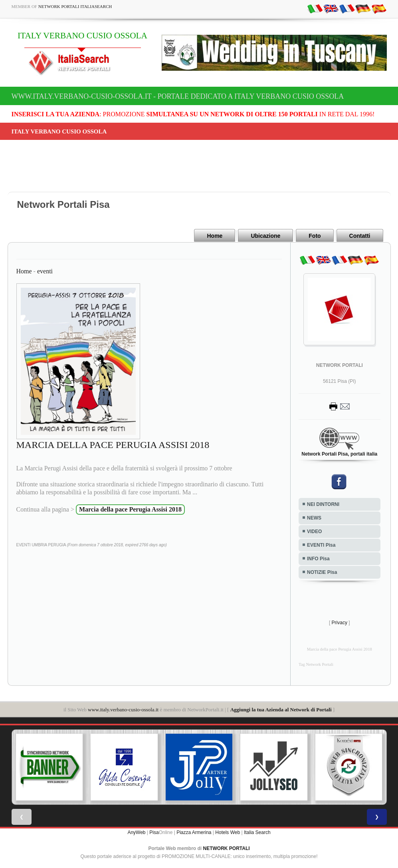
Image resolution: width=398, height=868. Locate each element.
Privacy (340, 622)
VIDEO (314, 531)
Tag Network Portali (316, 664)
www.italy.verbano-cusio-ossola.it (123, 709)
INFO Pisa (318, 558)
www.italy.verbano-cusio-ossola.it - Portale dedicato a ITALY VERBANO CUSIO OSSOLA (178, 96)
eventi (45, 271)
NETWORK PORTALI (227, 848)
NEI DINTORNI (323, 504)
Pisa (154, 832)
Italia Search (257, 832)
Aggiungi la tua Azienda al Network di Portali (281, 709)
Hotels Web (228, 832)
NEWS (314, 518)
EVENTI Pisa (321, 545)
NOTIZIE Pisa (322, 572)
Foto (315, 236)
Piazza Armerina (194, 832)
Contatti (360, 236)
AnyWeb (136, 832)
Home (215, 236)
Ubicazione (265, 236)
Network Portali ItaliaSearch (75, 6)
